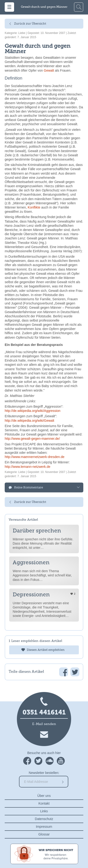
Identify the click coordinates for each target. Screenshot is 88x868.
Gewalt (49, 70)
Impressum (44, 827)
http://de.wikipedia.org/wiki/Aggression (33, 411)
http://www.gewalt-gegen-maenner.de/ (32, 439)
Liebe (22, 33)
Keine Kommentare (29, 488)
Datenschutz (44, 819)
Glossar (44, 834)
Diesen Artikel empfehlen (46, 650)
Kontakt (44, 803)
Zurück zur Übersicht (30, 24)
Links (44, 811)
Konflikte (34, 207)
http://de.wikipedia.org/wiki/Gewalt (29, 421)
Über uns (44, 796)
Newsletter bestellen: (44, 773)
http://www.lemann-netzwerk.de (28, 467)
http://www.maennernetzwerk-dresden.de (34, 457)
